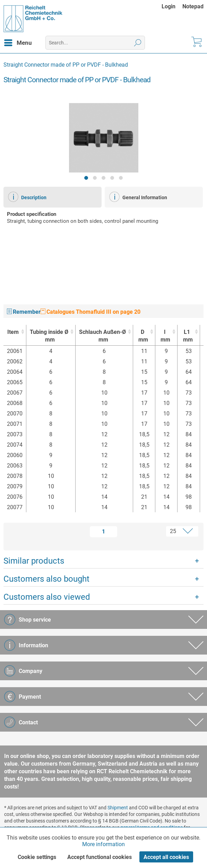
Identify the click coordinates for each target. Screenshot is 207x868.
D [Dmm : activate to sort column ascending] (142, 336)
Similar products (34, 561)
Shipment (118, 808)
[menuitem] (172, 6)
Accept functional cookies (100, 857)
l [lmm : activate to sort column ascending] (165, 336)
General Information (138, 197)
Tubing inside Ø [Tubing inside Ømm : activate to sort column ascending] (49, 336)
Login (169, 6)
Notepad (193, 6)
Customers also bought (46, 579)
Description (27, 197)
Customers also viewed (47, 597)
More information (103, 844)
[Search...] (95, 43)
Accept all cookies (166, 857)
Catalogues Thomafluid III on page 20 (90, 312)
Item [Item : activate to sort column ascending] (13, 332)
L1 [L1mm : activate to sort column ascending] (187, 336)
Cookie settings (37, 857)
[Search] (138, 43)
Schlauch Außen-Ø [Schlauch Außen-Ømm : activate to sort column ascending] (102, 336)
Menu (18, 42)
